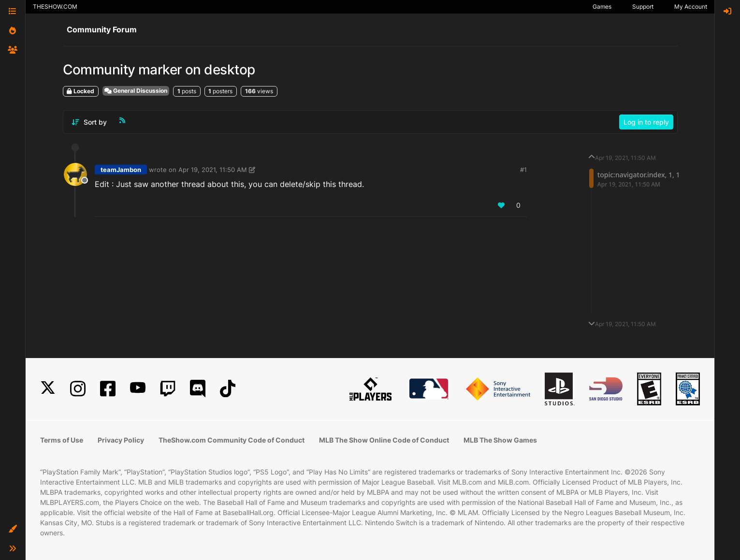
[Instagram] (78, 389)
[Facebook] (108, 389)
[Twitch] (168, 389)
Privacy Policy (121, 440)
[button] (13, 529)
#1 (523, 170)
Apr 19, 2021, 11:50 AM (213, 170)
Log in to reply (646, 122)
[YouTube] (138, 389)
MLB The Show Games (500, 440)
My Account (691, 7)
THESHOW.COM (55, 7)
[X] (48, 389)
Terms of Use (62, 440)
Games (602, 7)
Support (643, 7)
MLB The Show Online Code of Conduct (384, 440)
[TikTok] (228, 389)
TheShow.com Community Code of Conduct (232, 440)
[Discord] (198, 389)
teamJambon (121, 170)
